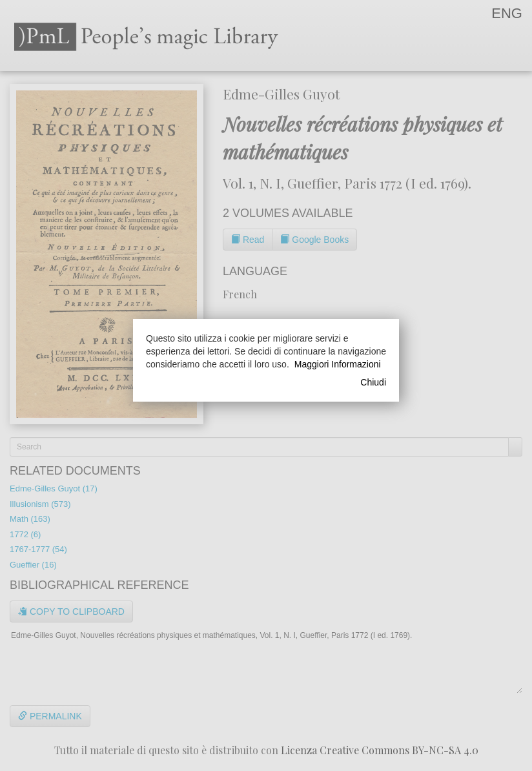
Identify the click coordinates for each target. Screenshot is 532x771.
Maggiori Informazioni (338, 364)
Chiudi (373, 382)
